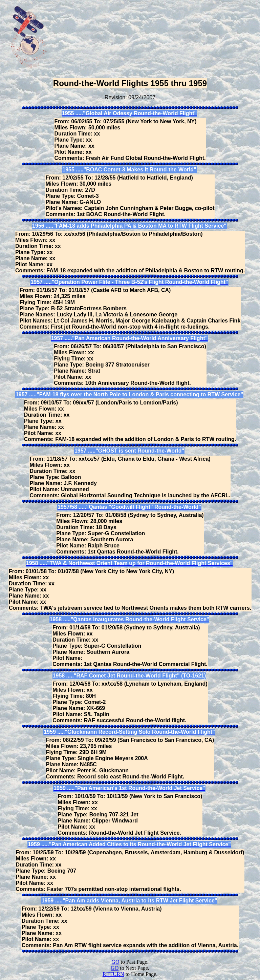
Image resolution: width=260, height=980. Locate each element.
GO (115, 962)
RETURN (113, 974)
